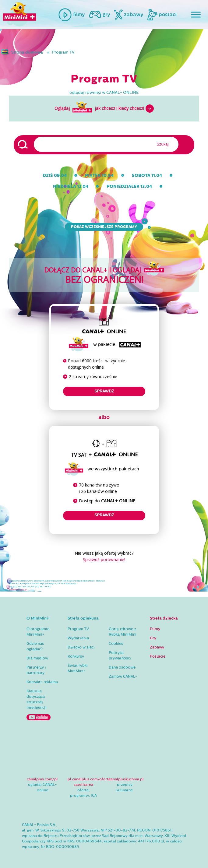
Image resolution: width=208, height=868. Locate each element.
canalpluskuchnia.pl (126, 779)
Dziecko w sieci (81, 647)
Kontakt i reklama (42, 682)
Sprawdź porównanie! (104, 559)
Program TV (63, 52)
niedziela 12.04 (71, 186)
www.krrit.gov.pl (18, 590)
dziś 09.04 (55, 176)
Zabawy (157, 647)
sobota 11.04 (147, 176)
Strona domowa (27, 52)
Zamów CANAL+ (123, 676)
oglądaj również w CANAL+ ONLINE (104, 93)
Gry (153, 638)
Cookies (116, 644)
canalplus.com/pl (42, 779)
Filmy (155, 629)
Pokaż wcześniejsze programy (106, 227)
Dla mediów (37, 658)
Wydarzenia (78, 638)
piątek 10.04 (99, 176)
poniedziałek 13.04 (129, 186)
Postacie (158, 656)
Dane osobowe (122, 667)
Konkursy (76, 656)
